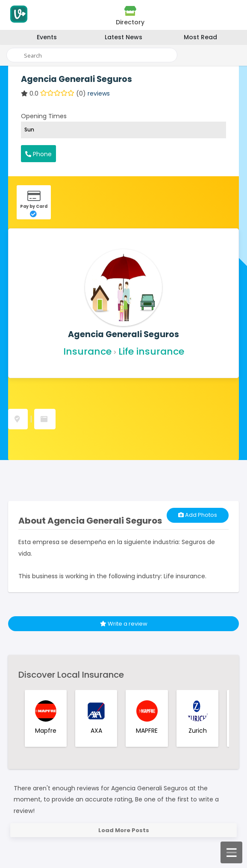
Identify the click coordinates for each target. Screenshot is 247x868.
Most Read (200, 37)
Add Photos (198, 515)
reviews (99, 93)
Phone (38, 154)
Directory (130, 16)
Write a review (124, 624)
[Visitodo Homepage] (18, 16)
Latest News (123, 37)
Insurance (87, 351)
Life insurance (151, 351)
